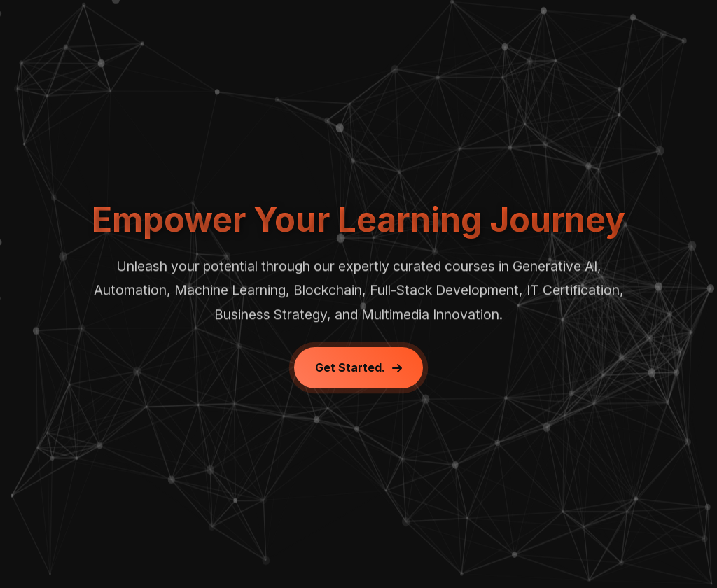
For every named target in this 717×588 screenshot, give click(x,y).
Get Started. (358, 367)
